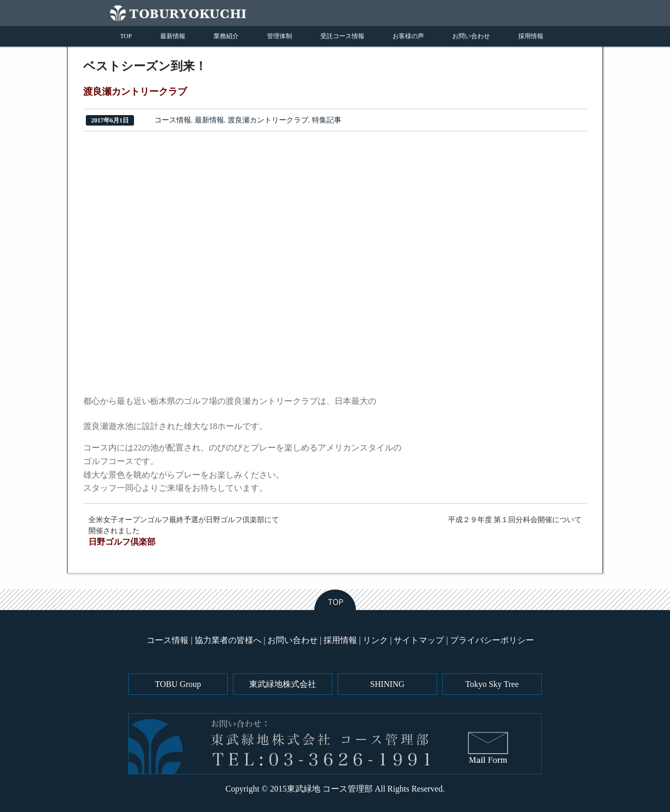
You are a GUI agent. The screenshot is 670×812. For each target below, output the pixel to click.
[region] (201, 265)
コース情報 (173, 120)
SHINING (387, 684)
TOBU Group (178, 684)
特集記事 (327, 120)
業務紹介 (226, 36)
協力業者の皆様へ (228, 640)
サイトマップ (419, 640)
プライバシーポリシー (492, 640)
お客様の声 (408, 36)
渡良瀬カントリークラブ (268, 120)
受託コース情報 (342, 36)
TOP (126, 36)
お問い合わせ (471, 36)
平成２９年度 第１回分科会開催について (515, 520)
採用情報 (531, 36)
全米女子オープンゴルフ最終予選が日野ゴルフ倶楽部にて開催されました (187, 532)
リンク (375, 640)
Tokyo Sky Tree (492, 684)
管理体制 (280, 36)
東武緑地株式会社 (283, 684)
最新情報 (173, 36)
